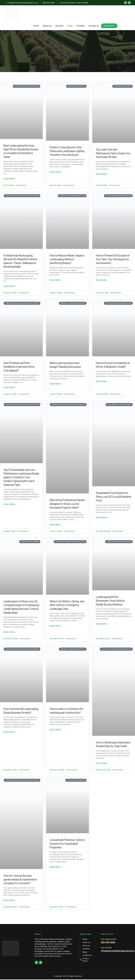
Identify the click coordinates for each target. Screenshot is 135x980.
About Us (48, 26)
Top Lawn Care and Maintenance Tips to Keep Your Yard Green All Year (113, 153)
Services (60, 26)
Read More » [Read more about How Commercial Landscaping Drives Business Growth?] (10, 732)
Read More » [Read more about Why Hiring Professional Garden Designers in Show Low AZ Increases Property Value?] (56, 524)
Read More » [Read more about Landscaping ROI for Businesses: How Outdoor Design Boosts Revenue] (102, 624)
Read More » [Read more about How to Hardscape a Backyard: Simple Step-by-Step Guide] (102, 763)
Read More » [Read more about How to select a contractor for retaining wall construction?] (56, 730)
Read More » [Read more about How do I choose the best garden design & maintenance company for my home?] (10, 900)
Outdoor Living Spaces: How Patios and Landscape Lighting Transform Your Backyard (67, 151)
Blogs (71, 26)
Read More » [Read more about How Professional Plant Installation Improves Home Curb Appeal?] (10, 387)
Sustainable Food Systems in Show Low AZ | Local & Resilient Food (113, 496)
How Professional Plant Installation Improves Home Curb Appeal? (19, 366)
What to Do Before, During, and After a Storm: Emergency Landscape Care (67, 605)
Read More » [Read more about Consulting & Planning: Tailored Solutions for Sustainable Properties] (56, 867)
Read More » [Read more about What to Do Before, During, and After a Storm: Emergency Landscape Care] (56, 626)
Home (37, 26)
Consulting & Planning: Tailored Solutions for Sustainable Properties (67, 843)
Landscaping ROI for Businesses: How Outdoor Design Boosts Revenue (110, 600)
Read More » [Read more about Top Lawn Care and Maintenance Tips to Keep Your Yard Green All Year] (102, 174)
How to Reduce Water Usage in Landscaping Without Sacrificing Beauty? (67, 259)
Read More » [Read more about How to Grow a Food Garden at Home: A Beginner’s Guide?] (102, 381)
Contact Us (95, 26)
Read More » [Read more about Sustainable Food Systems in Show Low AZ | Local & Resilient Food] (102, 517)
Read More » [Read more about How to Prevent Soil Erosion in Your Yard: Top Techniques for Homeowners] (102, 280)
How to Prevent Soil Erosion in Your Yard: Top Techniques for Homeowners (113, 259)
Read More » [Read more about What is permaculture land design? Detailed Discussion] (56, 384)
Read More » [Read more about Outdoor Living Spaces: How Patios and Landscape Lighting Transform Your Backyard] (56, 172)
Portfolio (81, 26)
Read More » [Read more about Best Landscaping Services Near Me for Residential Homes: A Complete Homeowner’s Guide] (10, 179)
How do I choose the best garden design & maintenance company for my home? (20, 879)
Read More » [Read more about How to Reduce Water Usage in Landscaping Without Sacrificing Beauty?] (56, 280)
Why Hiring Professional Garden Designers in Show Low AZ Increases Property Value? (67, 504)
